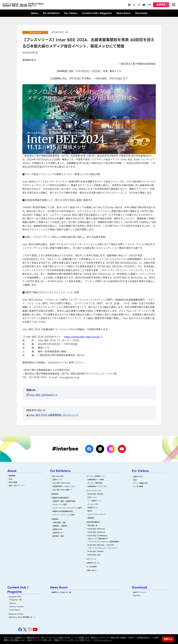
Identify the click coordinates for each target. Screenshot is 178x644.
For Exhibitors (51, 13)
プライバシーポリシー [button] (103, 640)
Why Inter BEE (58, 476)
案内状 (90, 511)
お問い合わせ (92, 570)
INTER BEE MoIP (94, 555)
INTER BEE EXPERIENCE (97, 536)
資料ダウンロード (140, 592)
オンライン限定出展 (95, 483)
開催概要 (12, 476)
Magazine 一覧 (15, 600)
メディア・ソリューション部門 (64, 515)
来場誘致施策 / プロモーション (64, 486)
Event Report (15, 610)
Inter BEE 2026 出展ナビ (62, 490)
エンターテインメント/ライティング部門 (67, 508)
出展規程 (55, 519)
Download (141, 13)
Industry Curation (17, 606)
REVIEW (137, 596)
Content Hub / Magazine (97, 13)
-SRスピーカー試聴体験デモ (98, 539)
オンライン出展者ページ (96, 476)
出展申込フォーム (93, 563)
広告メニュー (92, 497)
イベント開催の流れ (141, 483)
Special (12, 603)
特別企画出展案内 (93, 522)
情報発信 (91, 518)
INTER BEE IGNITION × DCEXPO (101, 545)
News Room (123, 13)
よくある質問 (92, 567)
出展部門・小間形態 (60, 526)
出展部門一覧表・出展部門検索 (64, 501)
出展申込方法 (57, 529)
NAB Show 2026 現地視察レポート (22, 617)
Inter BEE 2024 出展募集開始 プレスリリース (54, 415)
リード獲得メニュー (95, 501)
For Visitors (71, 13)
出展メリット (57, 480)
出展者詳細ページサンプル (97, 486)
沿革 (10, 479)
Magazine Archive (16, 614)
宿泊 (135, 480)
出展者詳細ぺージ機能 (96, 480)
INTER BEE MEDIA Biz (96, 529)
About (35, 13)
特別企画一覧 (92, 525)
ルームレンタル (93, 504)
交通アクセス (138, 477)
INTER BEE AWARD (95, 494)
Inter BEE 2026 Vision (61, 483)
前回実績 (55, 494)
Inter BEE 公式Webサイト (44, 395)
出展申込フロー (58, 533)
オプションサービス (94, 491)
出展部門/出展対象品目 (60, 498)
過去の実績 (13, 482)
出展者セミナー (93, 508)
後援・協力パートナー (17, 486)
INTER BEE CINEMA (96, 551)
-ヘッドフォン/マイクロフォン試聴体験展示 (103, 542)
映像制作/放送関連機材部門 (63, 511)
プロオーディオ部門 (60, 505)
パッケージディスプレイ (96, 514)
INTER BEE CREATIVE (96, 532)
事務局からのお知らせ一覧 (61, 592)
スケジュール (91, 559)
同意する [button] (168, 639)
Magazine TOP (15, 597)
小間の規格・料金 (59, 522)
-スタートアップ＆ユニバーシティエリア (102, 548)
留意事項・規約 (58, 536)
